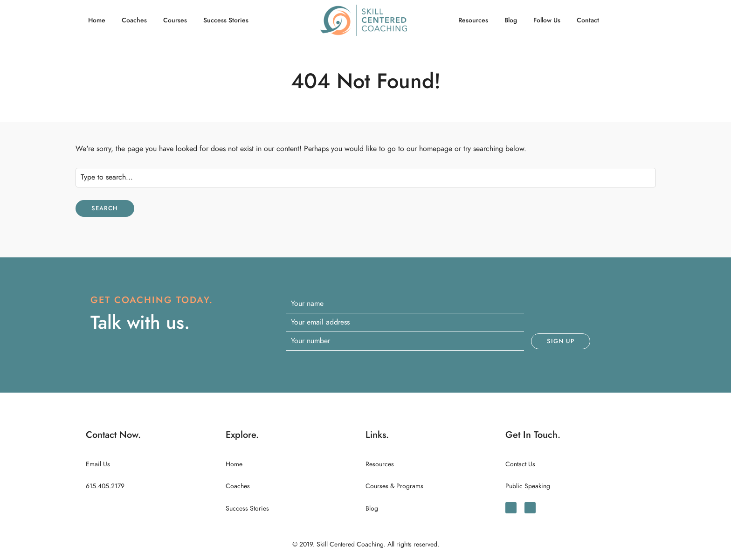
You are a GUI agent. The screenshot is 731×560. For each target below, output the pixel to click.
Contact (588, 20)
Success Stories (226, 20)
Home (97, 20)
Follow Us (547, 20)
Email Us (98, 464)
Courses (175, 20)
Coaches (134, 20)
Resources (473, 20)
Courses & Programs (394, 486)
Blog (511, 20)
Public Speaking (528, 486)
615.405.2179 (105, 486)
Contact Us (520, 464)
